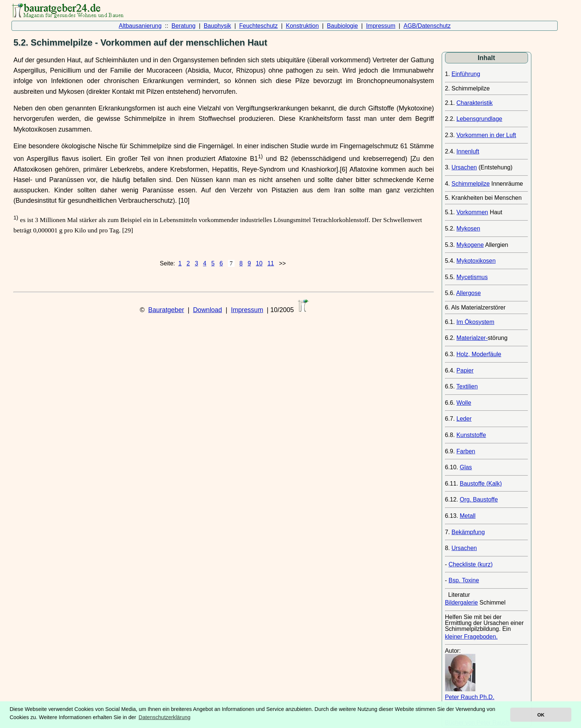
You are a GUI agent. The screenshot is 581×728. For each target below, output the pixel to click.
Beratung (184, 26)
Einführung (466, 74)
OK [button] (541, 715)
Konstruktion (302, 26)
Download (207, 310)
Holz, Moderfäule (479, 354)
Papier (465, 370)
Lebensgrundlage (479, 119)
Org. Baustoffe (479, 499)
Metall (468, 516)
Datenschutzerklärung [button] (165, 717)
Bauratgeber (166, 310)
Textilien (467, 386)
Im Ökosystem (475, 322)
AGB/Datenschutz (427, 26)
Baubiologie (342, 26)
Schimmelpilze (470, 184)
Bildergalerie (462, 603)
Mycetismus (472, 277)
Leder (464, 419)
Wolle (464, 403)
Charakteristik (475, 103)
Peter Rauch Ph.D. (470, 697)
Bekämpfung (468, 532)
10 (259, 263)
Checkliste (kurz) (470, 564)
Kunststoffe (471, 435)
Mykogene (470, 245)
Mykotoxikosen (476, 261)
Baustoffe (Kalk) (481, 484)
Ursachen (464, 167)
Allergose (469, 293)
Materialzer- (472, 338)
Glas (466, 467)
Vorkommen (472, 212)
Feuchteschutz (258, 26)
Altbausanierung (140, 26)
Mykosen (468, 229)
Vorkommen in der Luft (486, 135)
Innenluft (468, 151)
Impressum (381, 26)
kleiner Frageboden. (471, 637)
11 (271, 263)
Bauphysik (218, 26)
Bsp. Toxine (464, 580)
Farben (466, 451)
